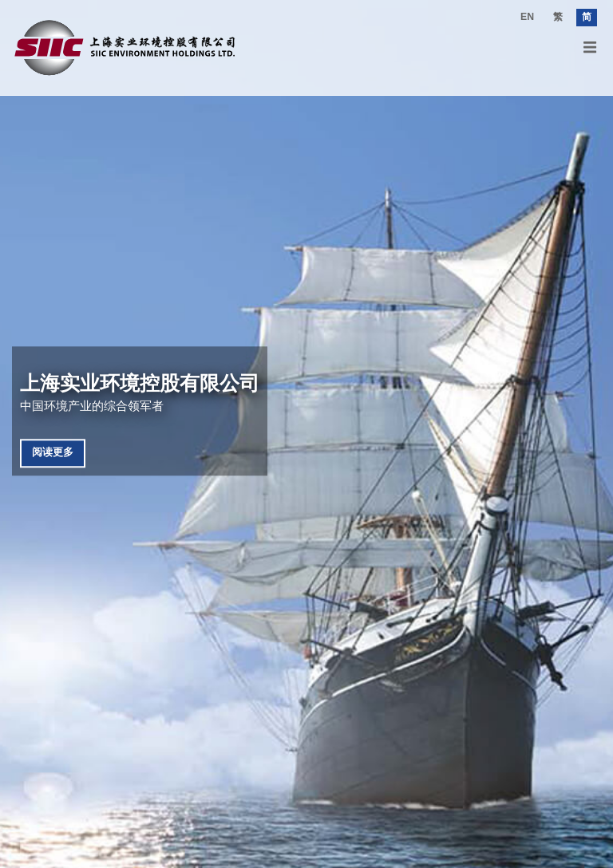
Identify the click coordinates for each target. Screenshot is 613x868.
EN (527, 17)
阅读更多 (53, 452)
